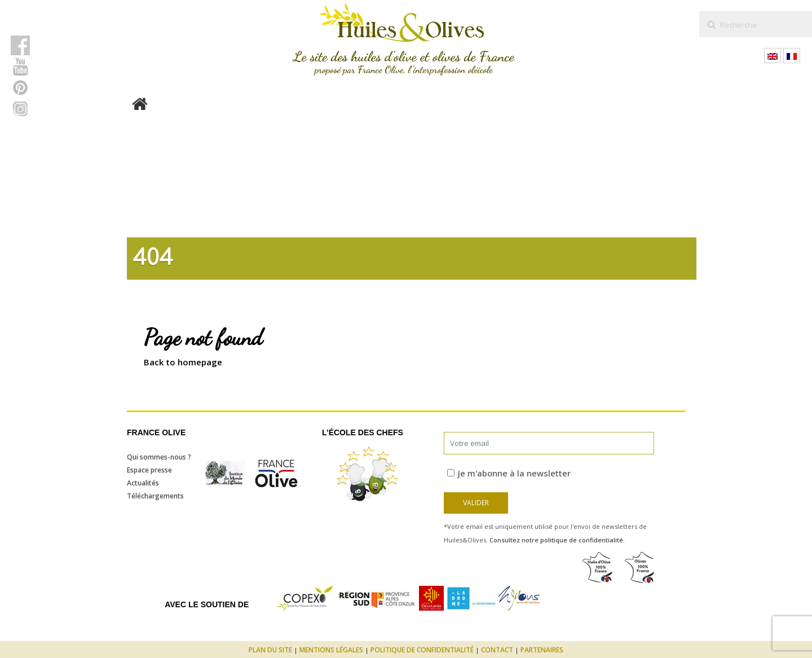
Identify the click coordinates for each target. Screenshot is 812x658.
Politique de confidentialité (422, 650)
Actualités (143, 483)
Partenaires (542, 650)
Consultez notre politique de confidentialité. (557, 540)
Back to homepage (183, 362)
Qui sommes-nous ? (159, 457)
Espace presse (149, 470)
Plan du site (270, 650)
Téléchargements (155, 496)
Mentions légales (331, 650)
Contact (497, 650)
